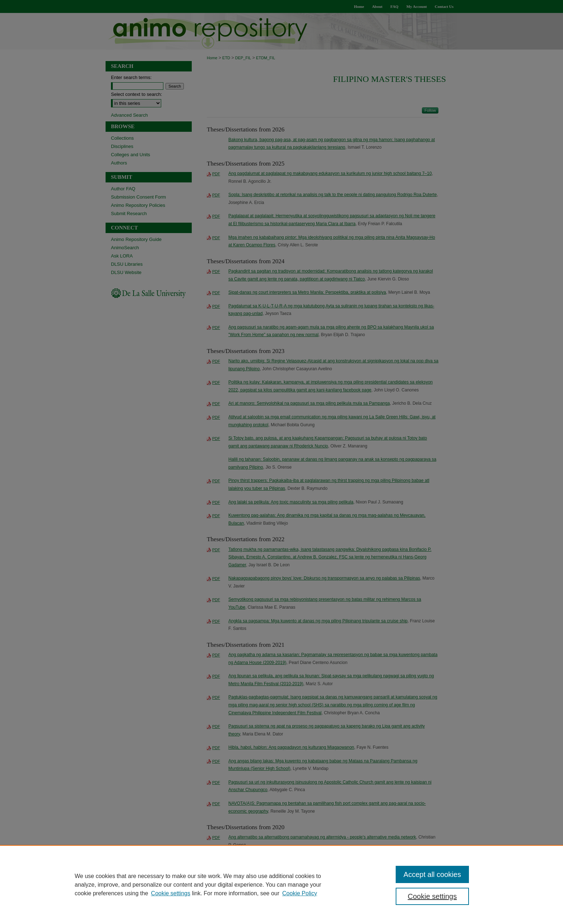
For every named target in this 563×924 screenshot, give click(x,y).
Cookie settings (171, 893)
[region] (281, 884)
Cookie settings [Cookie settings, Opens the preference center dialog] (432, 896)
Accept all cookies (432, 874)
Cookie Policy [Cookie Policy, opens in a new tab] (300, 893)
